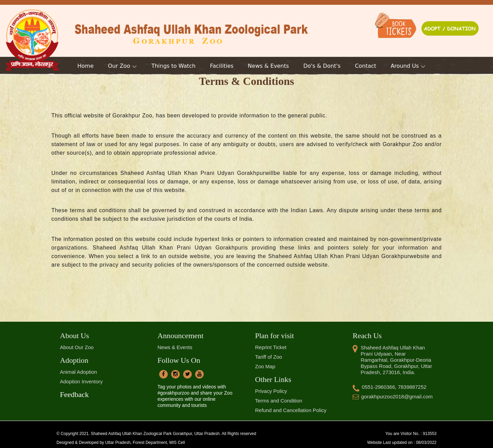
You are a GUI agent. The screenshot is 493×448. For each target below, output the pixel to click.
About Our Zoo (77, 347)
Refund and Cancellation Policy (291, 410)
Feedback (74, 394)
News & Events (175, 347)
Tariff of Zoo (269, 357)
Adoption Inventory (81, 381)
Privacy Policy (271, 391)
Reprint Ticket (271, 347)
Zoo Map (265, 366)
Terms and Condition (279, 401)
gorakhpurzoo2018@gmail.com (393, 396)
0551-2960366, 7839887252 (390, 387)
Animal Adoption (78, 372)
